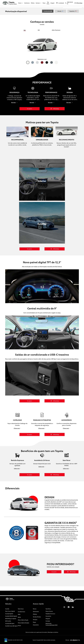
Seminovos (27, 3)
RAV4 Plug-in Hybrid (11, 613)
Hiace (19, 620)
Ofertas (33, 3)
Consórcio (48, 611)
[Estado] (68, 25)
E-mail (73, 47)
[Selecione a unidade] (72, 29)
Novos (35, 603)
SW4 (19, 609)
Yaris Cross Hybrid (10, 606)
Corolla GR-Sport (10, 618)
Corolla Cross (21, 606)
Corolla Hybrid (9, 608)
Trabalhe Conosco (50, 608)
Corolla (7, 603)
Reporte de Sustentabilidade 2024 (52, 619)
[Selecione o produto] (72, 33)
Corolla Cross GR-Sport (11, 621)
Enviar (72, 50)
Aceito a (73, 43)
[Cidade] (77, 25)
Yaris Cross (21, 603)
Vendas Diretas (37, 612)
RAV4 (19, 612)
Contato (48, 616)
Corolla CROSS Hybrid (11, 611)
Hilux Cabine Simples (24, 617)
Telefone (67, 47)
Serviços (35, 614)
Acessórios (36, 620)
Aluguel (52, 3)
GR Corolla (8, 616)
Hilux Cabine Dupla (23, 615)
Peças (44, 3)
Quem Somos (49, 606)
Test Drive (48, 3)
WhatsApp (78, 47)
